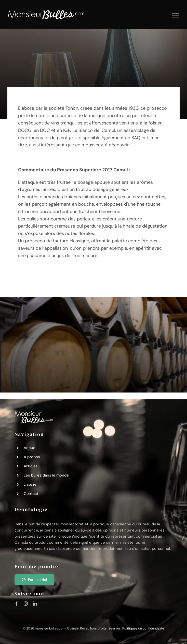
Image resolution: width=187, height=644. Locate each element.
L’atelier (31, 484)
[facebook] (17, 604)
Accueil (30, 448)
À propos (32, 457)
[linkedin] (35, 604)
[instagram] (26, 604)
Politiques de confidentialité (143, 628)
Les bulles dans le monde (46, 475)
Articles (31, 466)
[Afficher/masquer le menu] (176, 16)
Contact (31, 494)
